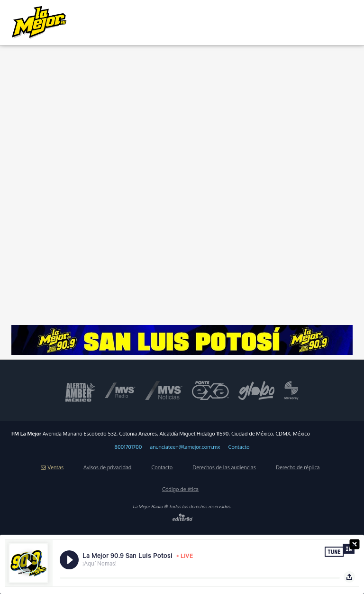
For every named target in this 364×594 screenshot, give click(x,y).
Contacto (239, 447)
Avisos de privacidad (107, 467)
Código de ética (180, 489)
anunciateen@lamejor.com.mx (185, 447)
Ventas (52, 467)
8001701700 (128, 447)
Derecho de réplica (298, 467)
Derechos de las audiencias (224, 467)
